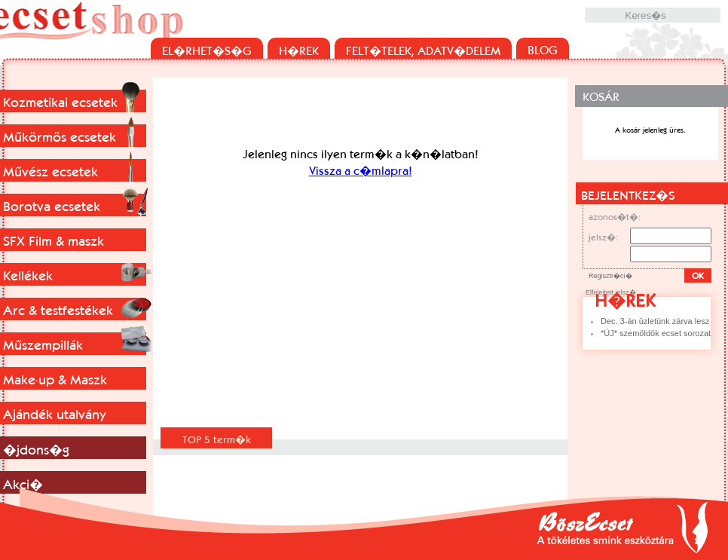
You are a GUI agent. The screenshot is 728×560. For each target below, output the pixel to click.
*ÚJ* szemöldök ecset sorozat (656, 333)
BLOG (543, 50)
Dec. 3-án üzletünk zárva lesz (655, 321)
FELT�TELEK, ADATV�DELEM (423, 50)
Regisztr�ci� (610, 276)
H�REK (299, 50)
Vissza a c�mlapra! (361, 170)
